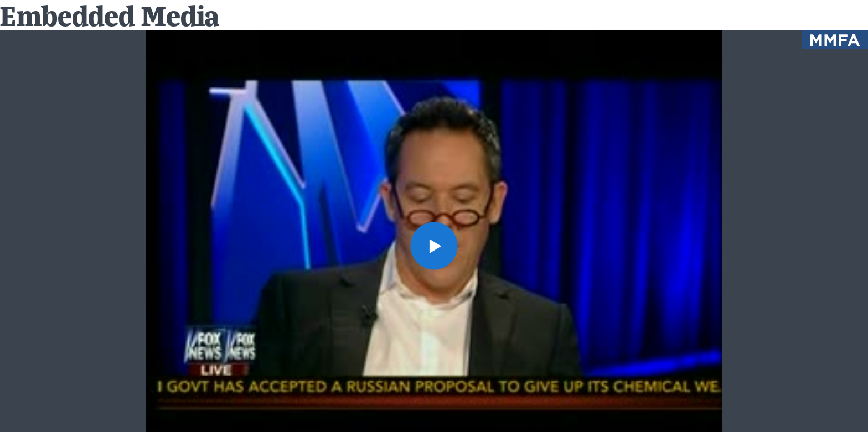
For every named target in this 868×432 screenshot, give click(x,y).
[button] (434, 246)
